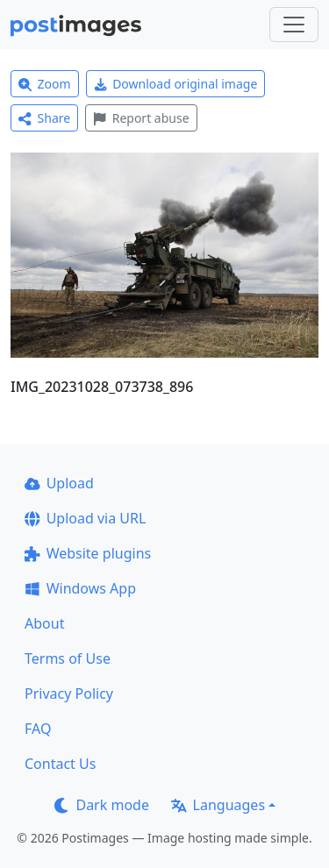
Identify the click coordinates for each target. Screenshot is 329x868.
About (44, 623)
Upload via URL (85, 518)
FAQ (38, 729)
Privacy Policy (69, 694)
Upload (59, 483)
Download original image (176, 84)
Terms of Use (68, 658)
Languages (218, 805)
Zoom (45, 84)
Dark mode (102, 805)
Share (44, 118)
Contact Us (60, 764)
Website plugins (88, 553)
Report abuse (141, 118)
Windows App (80, 588)
